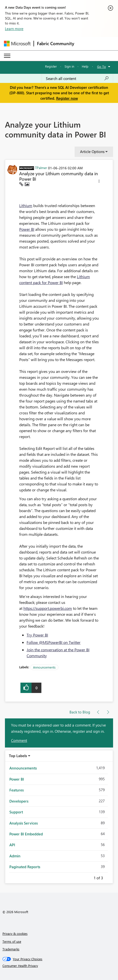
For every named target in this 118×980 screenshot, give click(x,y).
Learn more (14, 29)
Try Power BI (37, 635)
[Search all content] (77, 78)
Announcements (44, 667)
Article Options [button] (92, 152)
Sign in (69, 66)
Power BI (27, 229)
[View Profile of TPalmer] (41, 168)
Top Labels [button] (18, 756)
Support (16, 812)
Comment (19, 740)
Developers (19, 801)
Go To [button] (101, 67)
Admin (15, 856)
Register (51, 66)
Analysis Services (24, 823)
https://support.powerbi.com (48, 608)
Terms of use (12, 941)
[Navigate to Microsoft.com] (17, 44)
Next (109, 877)
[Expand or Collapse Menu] (7, 56)
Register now (67, 98)
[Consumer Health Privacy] (59, 966)
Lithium (26, 205)
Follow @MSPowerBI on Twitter (54, 642)
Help (85, 66)
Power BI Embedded (26, 834)
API (12, 845)
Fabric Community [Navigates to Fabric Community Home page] (56, 43)
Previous (88, 877)
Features (17, 790)
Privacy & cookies (15, 933)
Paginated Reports (25, 867)
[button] (99, 182)
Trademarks (11, 949)
